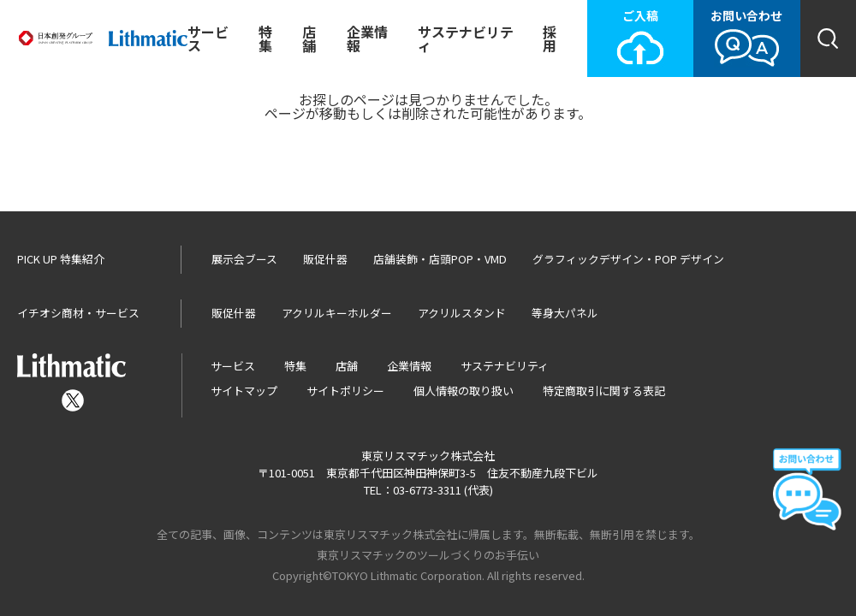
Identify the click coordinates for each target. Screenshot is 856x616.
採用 (550, 38)
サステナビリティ (466, 38)
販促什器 (325, 259)
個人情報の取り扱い (464, 391)
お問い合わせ (746, 37)
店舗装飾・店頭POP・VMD (440, 259)
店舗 (309, 38)
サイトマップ (244, 391)
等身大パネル (565, 313)
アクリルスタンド (462, 313)
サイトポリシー (345, 391)
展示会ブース (244, 259)
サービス (208, 38)
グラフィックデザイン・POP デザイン (628, 259)
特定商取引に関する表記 (604, 391)
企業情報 (367, 38)
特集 (265, 38)
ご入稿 (640, 37)
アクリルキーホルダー (337, 313)
